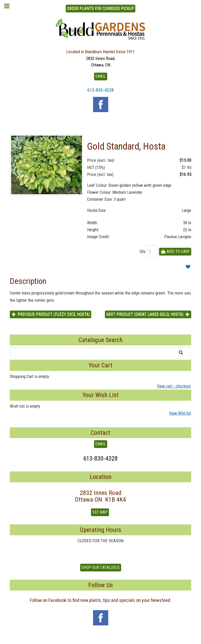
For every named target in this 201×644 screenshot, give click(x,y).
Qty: (143, 251)
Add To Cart (175, 251)
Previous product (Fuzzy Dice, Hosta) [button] (51, 314)
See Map (100, 512)
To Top (100, 638)
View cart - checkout (174, 386)
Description (28, 281)
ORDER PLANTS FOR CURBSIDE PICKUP (100, 8)
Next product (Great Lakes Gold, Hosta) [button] (148, 314)
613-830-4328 (100, 90)
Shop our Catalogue (101, 567)
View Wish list (180, 413)
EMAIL (101, 76)
